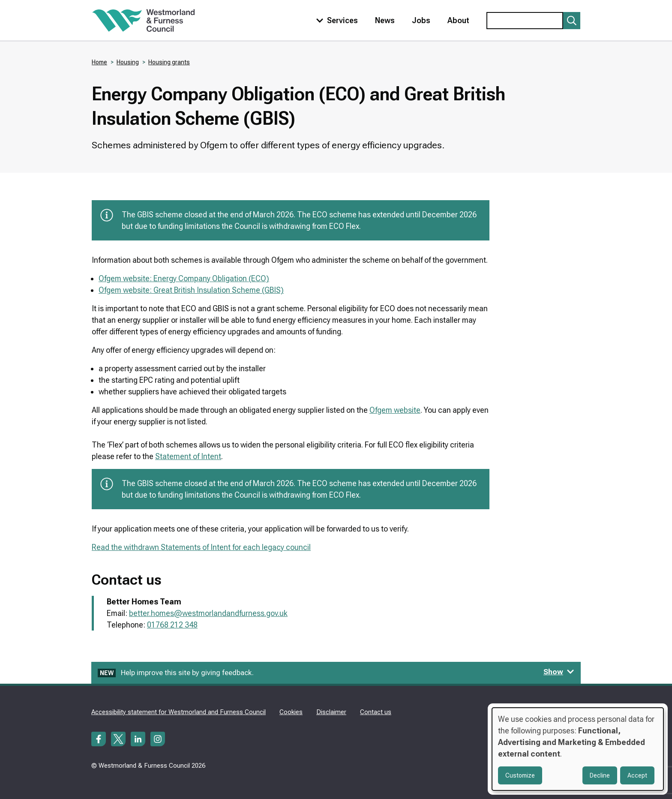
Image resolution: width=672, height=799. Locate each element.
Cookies (291, 712)
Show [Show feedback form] (559, 672)
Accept (637, 775)
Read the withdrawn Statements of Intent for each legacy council (201, 547)
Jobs (421, 20)
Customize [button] (520, 775)
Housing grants (169, 62)
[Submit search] (572, 21)
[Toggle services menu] (335, 20)
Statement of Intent (188, 456)
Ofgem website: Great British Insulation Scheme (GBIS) (191, 290)
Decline (600, 775)
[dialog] (578, 749)
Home (99, 62)
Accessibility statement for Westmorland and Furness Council (178, 712)
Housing (128, 62)
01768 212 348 (172, 625)
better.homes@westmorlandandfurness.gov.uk (208, 613)
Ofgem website (395, 410)
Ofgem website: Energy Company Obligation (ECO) (184, 278)
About (458, 20)
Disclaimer (331, 712)
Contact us (376, 712)
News (385, 20)
